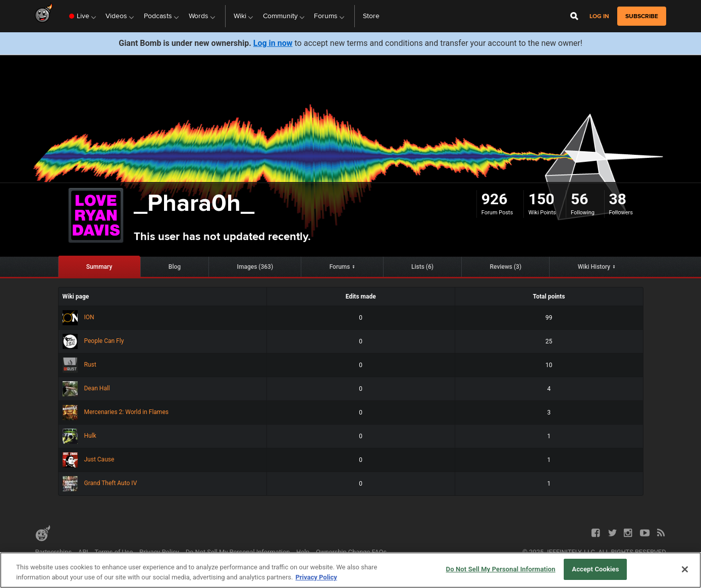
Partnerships (53, 552)
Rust (79, 365)
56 (579, 199)
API (83, 552)
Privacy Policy (159, 552)
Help (303, 552)
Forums (340, 267)
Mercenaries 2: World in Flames (116, 412)
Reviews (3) (506, 267)
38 (618, 199)
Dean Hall (86, 388)
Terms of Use (114, 552)
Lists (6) (422, 267)
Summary (99, 267)
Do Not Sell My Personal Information (238, 552)
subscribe (642, 16)
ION (78, 317)
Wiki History (594, 267)
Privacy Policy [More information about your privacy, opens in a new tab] (316, 577)
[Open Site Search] (574, 16)
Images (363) (255, 267)
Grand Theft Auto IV (100, 483)
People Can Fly (93, 341)
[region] (350, 570)
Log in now (273, 43)
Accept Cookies (595, 569)
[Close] (685, 569)
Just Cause (89, 459)
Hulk (79, 436)
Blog (175, 267)
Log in (599, 16)
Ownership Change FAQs (351, 552)
